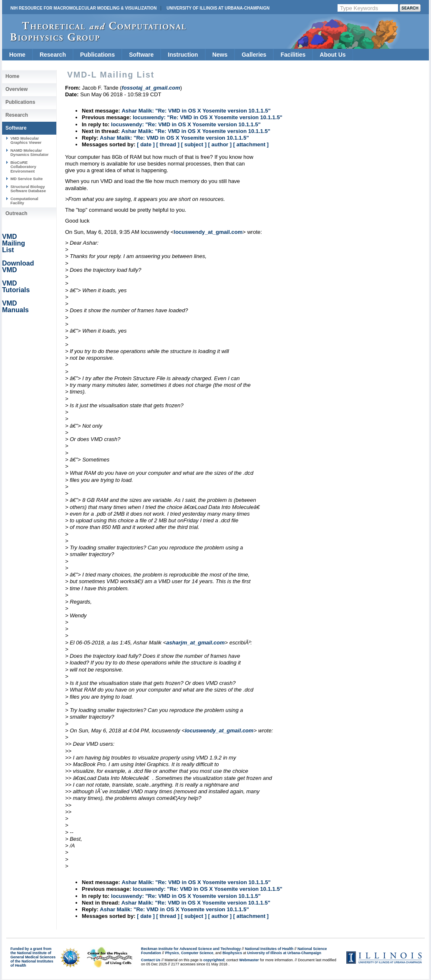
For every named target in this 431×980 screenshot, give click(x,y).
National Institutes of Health (269, 949)
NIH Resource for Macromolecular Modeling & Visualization (83, 8)
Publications (97, 55)
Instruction (183, 55)
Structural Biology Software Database (28, 189)
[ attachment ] (251, 144)
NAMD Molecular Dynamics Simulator (30, 152)
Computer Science (197, 953)
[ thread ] (168, 144)
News (220, 55)
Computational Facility (24, 201)
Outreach (16, 213)
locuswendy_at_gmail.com (208, 232)
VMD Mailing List (14, 243)
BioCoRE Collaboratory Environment (23, 167)
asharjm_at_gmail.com (195, 643)
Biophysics (232, 953)
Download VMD (18, 267)
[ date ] (146, 144)
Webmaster (249, 960)
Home (17, 55)
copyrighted (214, 960)
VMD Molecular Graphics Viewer (26, 140)
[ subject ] (194, 144)
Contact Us (151, 960)
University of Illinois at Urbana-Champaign (218, 8)
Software (141, 55)
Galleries (254, 55)
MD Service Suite (26, 179)
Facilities (293, 55)
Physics (172, 953)
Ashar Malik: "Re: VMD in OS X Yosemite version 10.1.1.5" (196, 111)
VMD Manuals (15, 307)
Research (53, 55)
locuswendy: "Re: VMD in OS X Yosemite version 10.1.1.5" (208, 117)
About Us (333, 55)
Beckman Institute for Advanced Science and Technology (191, 949)
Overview (16, 89)
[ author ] (220, 144)
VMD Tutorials (16, 287)
